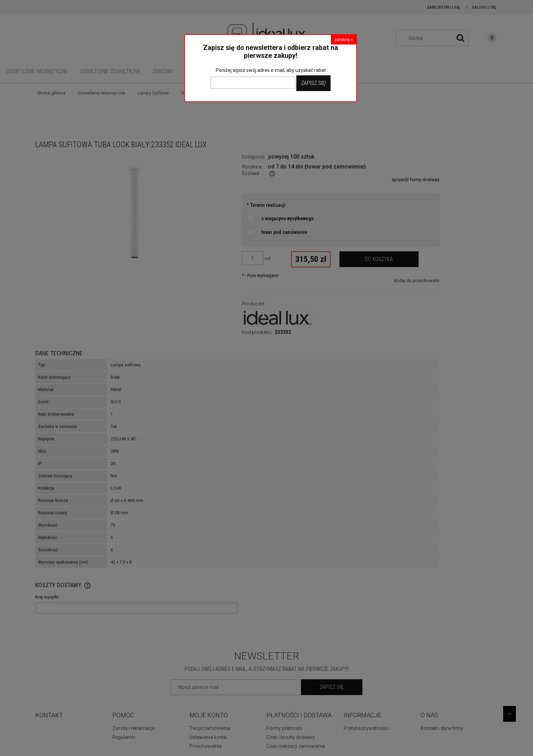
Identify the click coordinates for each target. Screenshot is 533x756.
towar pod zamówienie (284, 232)
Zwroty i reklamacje (133, 728)
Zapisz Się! (314, 83)
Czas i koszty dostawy (291, 737)
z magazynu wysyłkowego (288, 218)
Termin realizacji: (267, 205)
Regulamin (124, 737)
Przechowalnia (206, 746)
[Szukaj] (460, 38)
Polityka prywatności (366, 728)
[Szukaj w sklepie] (436, 38)
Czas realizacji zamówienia (296, 746)
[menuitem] (37, 71)
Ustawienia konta (208, 737)
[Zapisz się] (332, 687)
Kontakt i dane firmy (442, 728)
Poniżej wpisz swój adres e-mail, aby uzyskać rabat (271, 70)
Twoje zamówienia (210, 728)
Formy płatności (284, 728)
